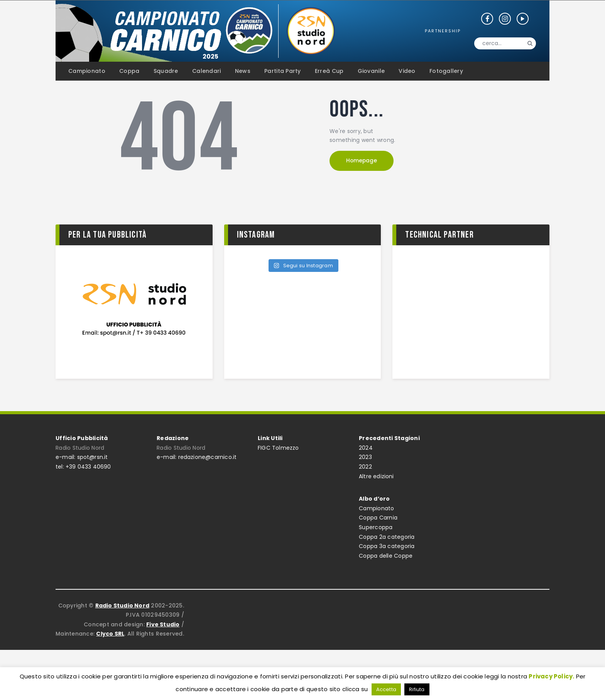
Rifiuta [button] (417, 689)
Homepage (364, 162)
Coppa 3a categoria (387, 546)
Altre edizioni (377, 476)
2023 (365, 457)
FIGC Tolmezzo (278, 448)
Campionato (377, 508)
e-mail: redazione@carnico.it (197, 457)
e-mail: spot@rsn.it (82, 457)
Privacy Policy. (552, 676)
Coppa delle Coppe (386, 556)
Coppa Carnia (378, 518)
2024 (366, 448)
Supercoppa (376, 527)
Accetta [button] (386, 689)
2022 (365, 467)
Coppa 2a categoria (387, 537)
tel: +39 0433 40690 (84, 467)
